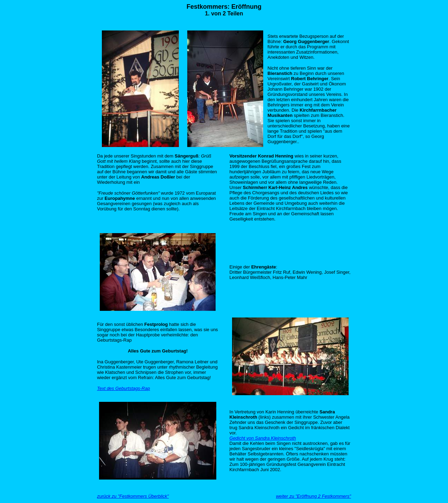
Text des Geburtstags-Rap (123, 388)
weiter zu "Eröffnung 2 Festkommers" (313, 496)
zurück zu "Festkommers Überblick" (133, 496)
